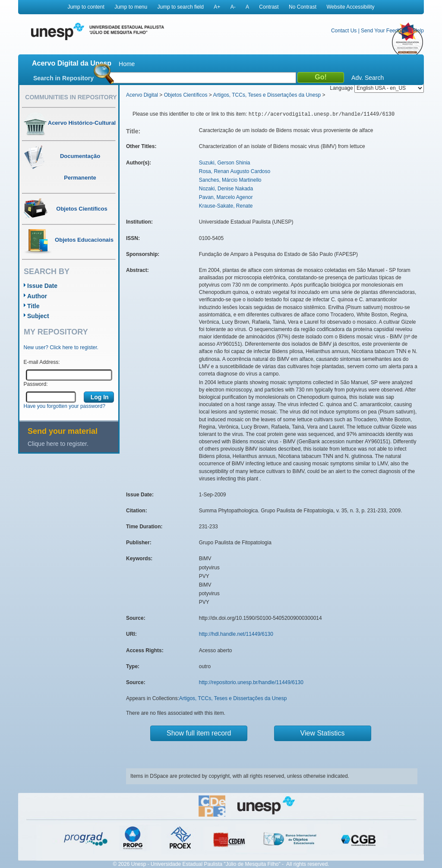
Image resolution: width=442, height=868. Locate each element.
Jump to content (86, 7)
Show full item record (199, 733)
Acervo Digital (142, 95)
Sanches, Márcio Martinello (230, 180)
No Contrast (303, 7)
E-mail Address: (42, 362)
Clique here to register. (58, 444)
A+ (217, 7)
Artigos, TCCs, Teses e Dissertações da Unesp (267, 95)
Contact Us (344, 31)
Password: (36, 384)
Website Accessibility (350, 7)
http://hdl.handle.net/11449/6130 (236, 634)
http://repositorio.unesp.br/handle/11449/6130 (251, 682)
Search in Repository (63, 78)
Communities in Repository (71, 97)
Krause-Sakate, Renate (226, 206)
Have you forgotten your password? (65, 406)
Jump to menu (131, 7)
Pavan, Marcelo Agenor (226, 197)
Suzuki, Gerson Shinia (225, 163)
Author (37, 296)
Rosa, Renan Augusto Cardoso (235, 171)
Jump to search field (181, 7)
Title (33, 306)
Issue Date (42, 286)
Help (418, 31)
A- (233, 7)
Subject (38, 316)
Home (127, 64)
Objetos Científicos (186, 95)
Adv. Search (368, 78)
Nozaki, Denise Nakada (226, 189)
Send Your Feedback (385, 31)
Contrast (269, 7)
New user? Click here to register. (61, 347)
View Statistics (323, 733)
